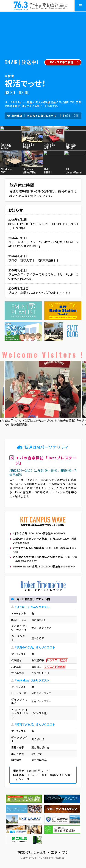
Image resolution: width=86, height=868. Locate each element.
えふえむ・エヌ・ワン (43, 6)
